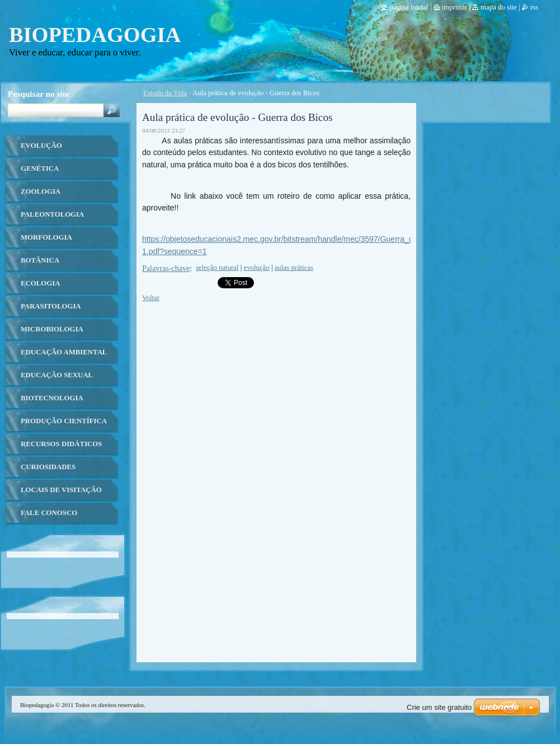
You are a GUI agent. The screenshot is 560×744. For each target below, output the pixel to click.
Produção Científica (64, 421)
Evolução (41, 146)
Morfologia (46, 237)
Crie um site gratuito (439, 707)
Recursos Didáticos (61, 444)
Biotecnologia (52, 398)
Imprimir (455, 7)
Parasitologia (51, 306)
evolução (257, 268)
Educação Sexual (57, 375)
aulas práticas (294, 268)
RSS (534, 7)
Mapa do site (499, 7)
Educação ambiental (64, 352)
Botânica (40, 260)
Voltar (151, 298)
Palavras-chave (166, 268)
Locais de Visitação (61, 490)
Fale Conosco (49, 513)
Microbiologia (52, 329)
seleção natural (217, 268)
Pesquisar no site (39, 94)
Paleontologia (52, 214)
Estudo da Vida (165, 93)
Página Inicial (409, 7)
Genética (40, 169)
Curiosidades (48, 467)
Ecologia (40, 283)
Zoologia (41, 191)
